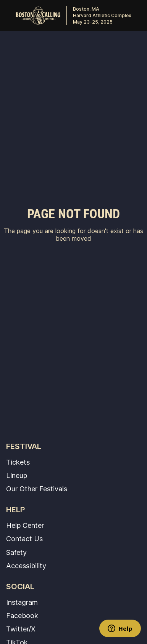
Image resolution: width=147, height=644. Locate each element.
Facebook (22, 615)
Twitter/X (21, 629)
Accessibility (26, 566)
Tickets (18, 462)
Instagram (22, 602)
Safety (16, 552)
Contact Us (24, 539)
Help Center (25, 525)
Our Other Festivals (37, 489)
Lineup (17, 475)
